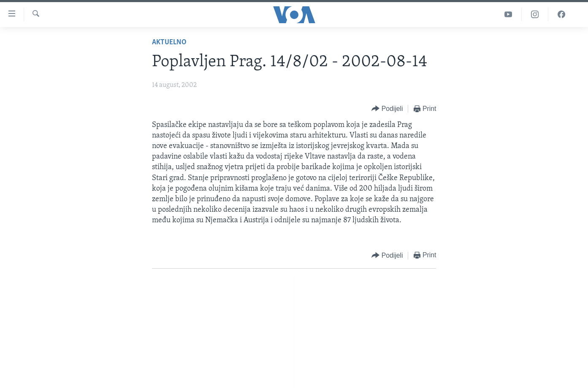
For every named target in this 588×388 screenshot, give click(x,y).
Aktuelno (169, 42)
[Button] (387, 109)
